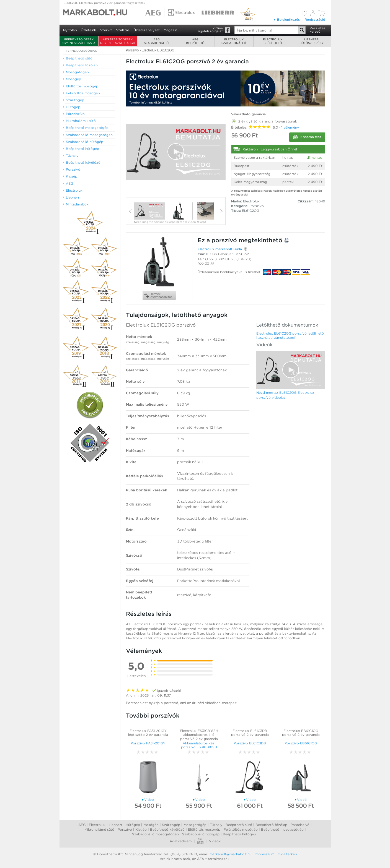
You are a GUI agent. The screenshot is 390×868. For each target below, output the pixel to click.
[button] (176, 152)
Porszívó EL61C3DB (250, 743)
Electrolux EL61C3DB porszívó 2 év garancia (250, 733)
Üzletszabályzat (147, 30)
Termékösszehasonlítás (158, 295)
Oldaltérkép (287, 854)
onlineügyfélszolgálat (210, 30)
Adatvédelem (181, 841)
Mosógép (151, 825)
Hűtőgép (133, 825)
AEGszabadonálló (156, 41)
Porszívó (257, 206)
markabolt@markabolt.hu (230, 854)
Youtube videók (200, 841)
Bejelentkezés (287, 19)
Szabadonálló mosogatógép (155, 834)
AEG (82, 825)
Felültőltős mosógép (241, 829)
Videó (148, 800)
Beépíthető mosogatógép (282, 829)
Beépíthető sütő (239, 825)
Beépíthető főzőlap (271, 825)
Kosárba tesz (307, 137)
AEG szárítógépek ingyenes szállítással (118, 41)
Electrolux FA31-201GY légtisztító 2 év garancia (148, 733)
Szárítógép (171, 825)
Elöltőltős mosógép (204, 829)
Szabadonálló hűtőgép (201, 834)
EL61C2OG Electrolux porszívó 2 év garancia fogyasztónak (104, 3)
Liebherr (116, 825)
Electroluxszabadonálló (234, 41)
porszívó (224, 240)
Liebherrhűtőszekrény (312, 41)
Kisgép (141, 829)
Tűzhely (216, 825)
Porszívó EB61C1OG (301, 743)
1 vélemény (290, 127)
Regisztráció (315, 19)
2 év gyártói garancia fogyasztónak (264, 120)
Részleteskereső (317, 30)
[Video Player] (176, 152)
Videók (215, 841)
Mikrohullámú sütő (99, 829)
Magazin (170, 30)
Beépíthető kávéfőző (167, 829)
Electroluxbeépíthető (273, 41)
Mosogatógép (195, 825)
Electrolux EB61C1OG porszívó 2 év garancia (301, 733)
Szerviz (106, 30)
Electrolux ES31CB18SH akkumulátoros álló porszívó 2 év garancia (199, 735)
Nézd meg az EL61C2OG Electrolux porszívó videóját (285, 395)
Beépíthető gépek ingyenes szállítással (79, 41)
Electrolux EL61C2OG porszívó (161, 325)
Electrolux (97, 825)
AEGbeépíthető (195, 41)
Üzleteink (88, 30)
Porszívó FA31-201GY (148, 743)
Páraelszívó (300, 825)
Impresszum (264, 854)
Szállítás (123, 30)
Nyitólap (70, 30)
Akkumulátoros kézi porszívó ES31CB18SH (199, 745)
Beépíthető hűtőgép (239, 834)
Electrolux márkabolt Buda (220, 249)
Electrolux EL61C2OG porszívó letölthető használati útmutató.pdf (290, 335)
